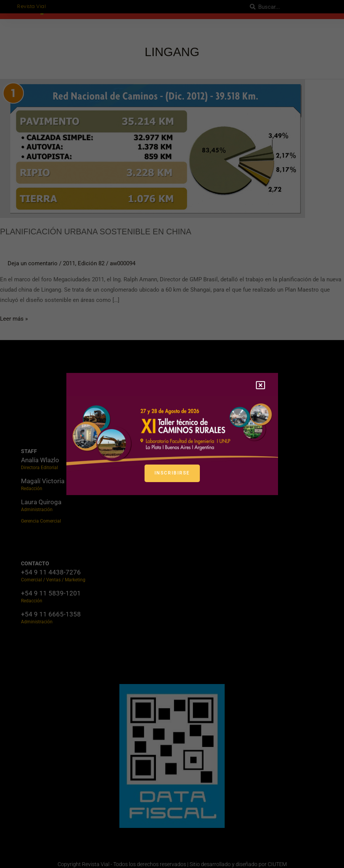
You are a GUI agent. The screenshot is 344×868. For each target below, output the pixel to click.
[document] (172, 434)
